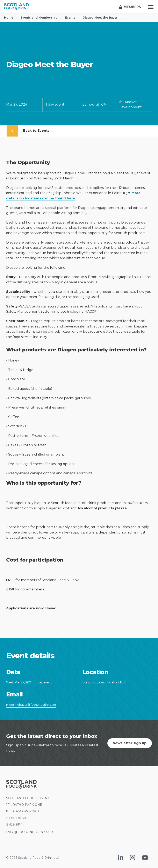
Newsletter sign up (130, 743)
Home (11, 18)
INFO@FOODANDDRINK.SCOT (30, 832)
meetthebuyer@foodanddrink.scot (31, 705)
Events (72, 18)
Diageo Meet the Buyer (102, 18)
